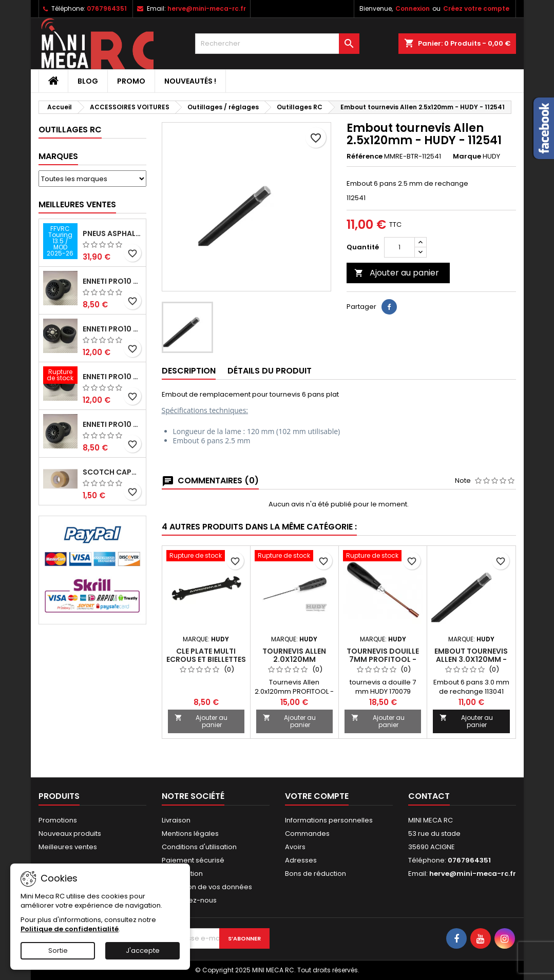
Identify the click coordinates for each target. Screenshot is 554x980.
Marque (467, 156)
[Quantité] (399, 247)
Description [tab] (189, 371)
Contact (429, 796)
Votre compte (317, 796)
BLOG (88, 81)
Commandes (307, 834)
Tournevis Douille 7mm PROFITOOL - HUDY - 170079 (383, 659)
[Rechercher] (277, 44)
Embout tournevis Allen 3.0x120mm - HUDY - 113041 (471, 659)
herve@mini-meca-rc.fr (207, 8)
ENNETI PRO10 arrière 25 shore (112, 329)
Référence (365, 156)
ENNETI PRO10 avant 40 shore (112, 424)
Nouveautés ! (190, 81)
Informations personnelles (329, 820)
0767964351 (107, 8)
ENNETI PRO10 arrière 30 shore (112, 377)
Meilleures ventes (68, 847)
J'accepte (143, 950)
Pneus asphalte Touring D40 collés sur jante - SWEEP (112, 233)
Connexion (413, 8)
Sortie (58, 950)
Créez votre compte (476, 8)
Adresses (301, 860)
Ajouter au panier (397, 273)
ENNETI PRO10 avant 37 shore (112, 281)
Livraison (176, 820)
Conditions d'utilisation (199, 847)
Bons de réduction (316, 874)
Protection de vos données (207, 887)
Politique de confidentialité (70, 929)
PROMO (131, 81)
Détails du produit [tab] (270, 371)
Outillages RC (70, 130)
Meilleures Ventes (77, 204)
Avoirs (295, 847)
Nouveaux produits (70, 834)
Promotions (58, 820)
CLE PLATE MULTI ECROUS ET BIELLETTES (206, 655)
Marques (58, 156)
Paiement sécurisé (193, 860)
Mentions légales (190, 834)
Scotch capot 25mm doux (112, 472)
